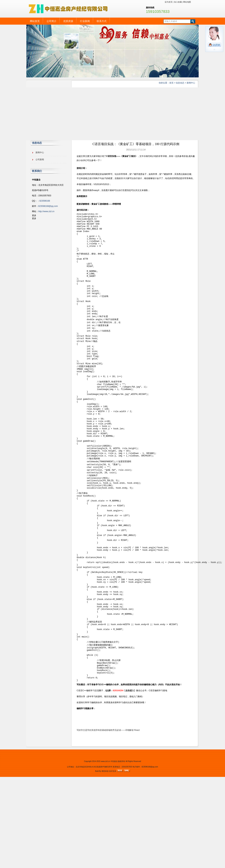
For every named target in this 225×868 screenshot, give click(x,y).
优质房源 (68, 21)
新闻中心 (191, 83)
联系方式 (102, 21)
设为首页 (169, 2)
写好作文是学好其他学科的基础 (91, 821)
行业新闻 (85, 21)
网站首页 (35, 21)
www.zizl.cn (105, 852)
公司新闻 (40, 160)
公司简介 (52, 21)
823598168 (45, 201)
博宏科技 (105, 862)
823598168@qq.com (48, 206)
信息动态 (180, 83)
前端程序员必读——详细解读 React (123, 821)
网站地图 (187, 2)
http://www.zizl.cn (46, 211)
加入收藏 (178, 2)
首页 (171, 83)
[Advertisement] (112, 114)
